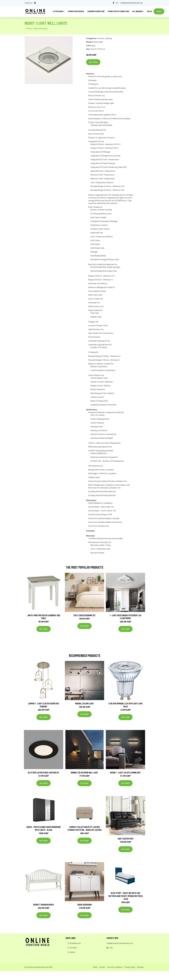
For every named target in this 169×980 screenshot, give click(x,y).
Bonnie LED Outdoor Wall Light (84, 772)
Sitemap (140, 967)
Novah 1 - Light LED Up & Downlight (125, 772)
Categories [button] (58, 11)
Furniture (101, 38)
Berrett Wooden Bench (44, 905)
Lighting (109, 38)
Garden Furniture (96, 11)
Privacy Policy (130, 967)
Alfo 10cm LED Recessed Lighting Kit (44, 772)
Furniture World (76, 11)
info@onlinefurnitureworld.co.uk (132, 3)
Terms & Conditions (115, 967)
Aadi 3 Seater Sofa (126, 839)
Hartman (73, 948)
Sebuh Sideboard (84, 905)
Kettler (72, 952)
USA (117, 3)
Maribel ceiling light (84, 703)
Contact (102, 967)
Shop (159, 11)
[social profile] (35, 3)
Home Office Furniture (118, 11)
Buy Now (93, 62)
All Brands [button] (137, 11)
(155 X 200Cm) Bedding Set (84, 615)
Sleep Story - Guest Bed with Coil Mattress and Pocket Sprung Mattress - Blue (126, 896)
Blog (150, 11)
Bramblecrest (75, 943)
